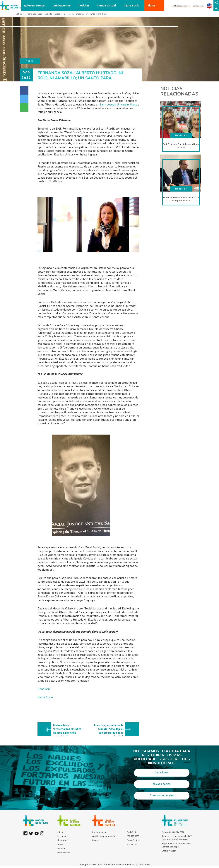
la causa (62, 836)
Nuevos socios (162, 784)
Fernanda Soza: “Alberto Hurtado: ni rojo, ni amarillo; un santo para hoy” (67, 14)
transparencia (198, 6)
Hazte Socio (45, 697)
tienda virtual (107, 6)
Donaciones (162, 773)
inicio (60, 832)
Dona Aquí (44, 689)
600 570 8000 (133, 836)
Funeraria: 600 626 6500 (173, 832)
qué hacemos (62, 6)
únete (60, 844)
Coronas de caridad (162, 796)
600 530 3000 (133, 844)
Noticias (19, 14)
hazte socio (132, 6)
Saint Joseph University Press (118, 104)
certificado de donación (181, 6)
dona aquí (63, 840)
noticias (84, 6)
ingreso (96, 840)
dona (151, 6)
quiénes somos (34, 6)
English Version (169, 851)
